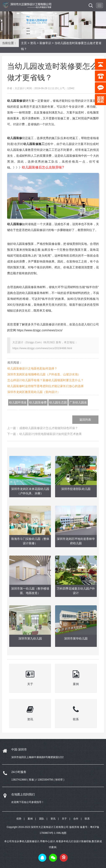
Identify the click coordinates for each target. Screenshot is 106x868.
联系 (87, 819)
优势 (19, 819)
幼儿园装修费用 (38, 403)
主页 (24, 43)
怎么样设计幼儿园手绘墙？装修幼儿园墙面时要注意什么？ (45, 380)
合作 (76, 819)
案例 (30, 819)
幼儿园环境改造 (18, 403)
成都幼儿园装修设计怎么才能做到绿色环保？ (49, 428)
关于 (64, 819)
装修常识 (45, 43)
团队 (42, 819)
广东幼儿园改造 (78, 403)
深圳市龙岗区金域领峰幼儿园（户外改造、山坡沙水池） (44, 374)
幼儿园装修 (15, 138)
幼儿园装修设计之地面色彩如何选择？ (32, 368)
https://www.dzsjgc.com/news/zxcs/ (40, 330)
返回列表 (85, 420)
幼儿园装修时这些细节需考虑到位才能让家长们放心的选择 (45, 386)
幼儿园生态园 (58, 402)
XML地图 (61, 833)
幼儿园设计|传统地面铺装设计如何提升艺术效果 (50, 434)
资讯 (33, 43)
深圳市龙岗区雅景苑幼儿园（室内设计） (34, 392)
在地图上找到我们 (23, 794)
